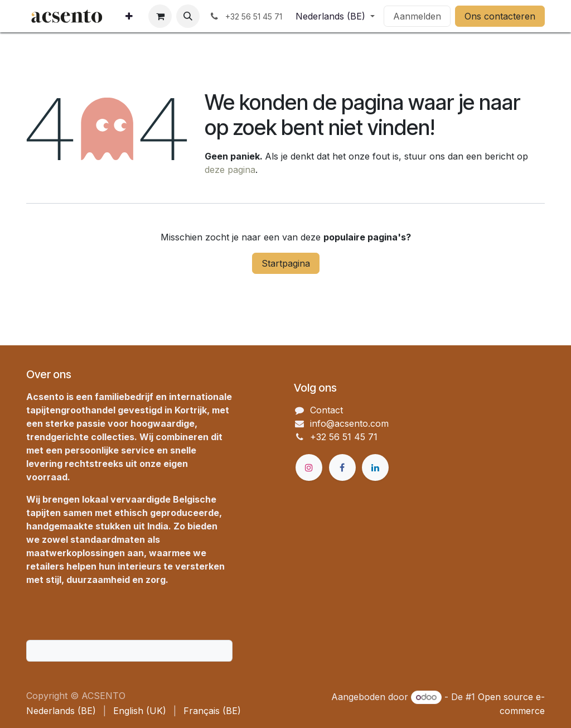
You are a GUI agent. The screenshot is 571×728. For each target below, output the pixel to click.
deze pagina (230, 170)
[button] (188, 16)
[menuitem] (129, 16)
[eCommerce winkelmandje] (160, 16)
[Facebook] (342, 467)
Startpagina (286, 263)
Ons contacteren (500, 16)
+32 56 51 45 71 (344, 437)
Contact (326, 410)
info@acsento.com (349, 423)
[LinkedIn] (375, 467)
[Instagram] (309, 467)
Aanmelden (417, 16)
